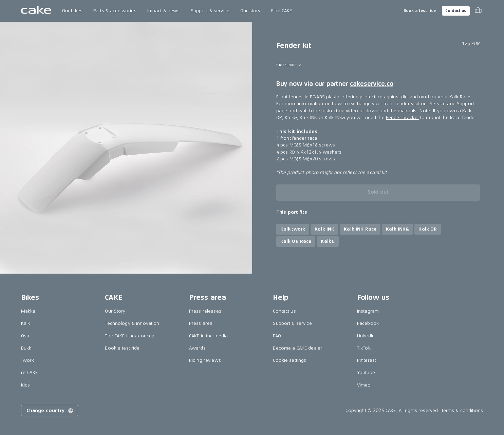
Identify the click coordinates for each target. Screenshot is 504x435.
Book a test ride (420, 11)
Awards (197, 348)
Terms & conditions (462, 410)
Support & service (210, 11)
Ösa (25, 336)
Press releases (205, 311)
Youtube (366, 372)
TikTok (364, 348)
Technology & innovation (132, 323)
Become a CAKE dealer (297, 348)
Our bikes (72, 11)
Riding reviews (205, 360)
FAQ (277, 336)
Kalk (26, 323)
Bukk (26, 348)
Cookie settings (290, 360)
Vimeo (364, 385)
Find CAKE (282, 11)
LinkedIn (366, 336)
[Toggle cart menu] (478, 11)
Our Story (115, 311)
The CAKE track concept (130, 336)
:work (28, 360)
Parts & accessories (115, 11)
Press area (201, 323)
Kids (26, 385)
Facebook (368, 323)
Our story (250, 11)
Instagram (368, 311)
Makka (28, 311)
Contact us (456, 11)
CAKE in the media (208, 336)
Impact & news (164, 11)
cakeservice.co (371, 84)
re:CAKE (29, 372)
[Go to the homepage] (36, 11)
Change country (50, 411)
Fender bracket (402, 118)
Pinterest (367, 360)
